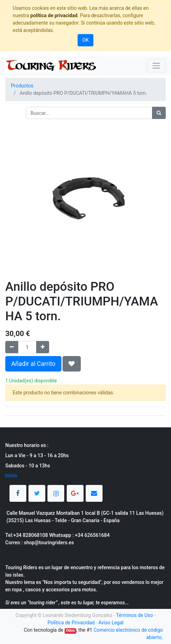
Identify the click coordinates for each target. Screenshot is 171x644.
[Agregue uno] (43, 347)
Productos (22, 86)
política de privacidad (54, 15)
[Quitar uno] (12, 347)
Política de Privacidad (71, 623)
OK (85, 40)
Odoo (70, 630)
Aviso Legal (111, 623)
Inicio (11, 475)
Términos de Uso (135, 615)
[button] (72, 364)
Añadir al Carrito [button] (33, 364)
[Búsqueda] (159, 113)
